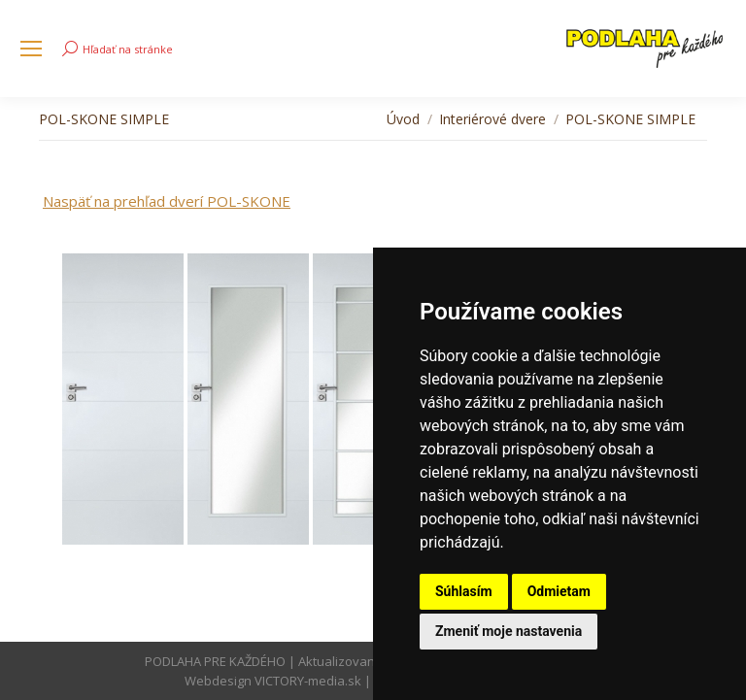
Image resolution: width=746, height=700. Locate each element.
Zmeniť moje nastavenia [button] (509, 631)
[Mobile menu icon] (31, 49)
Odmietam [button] (559, 591)
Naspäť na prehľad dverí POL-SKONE (167, 201)
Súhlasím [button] (464, 591)
